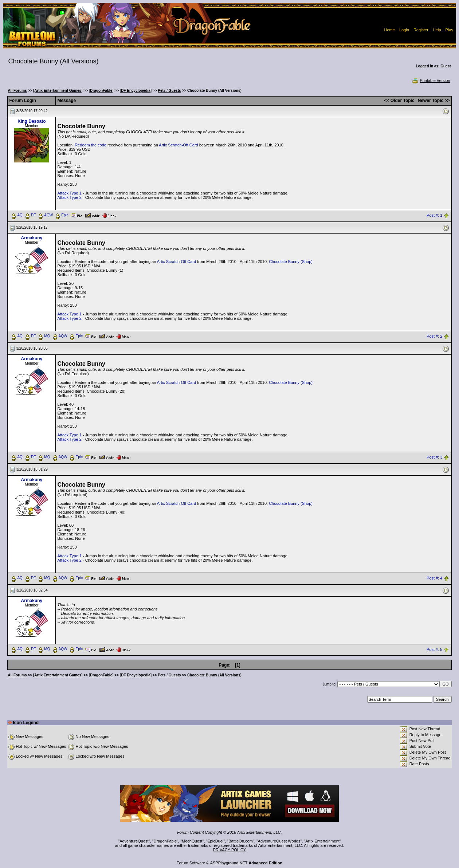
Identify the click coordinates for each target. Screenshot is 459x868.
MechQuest (192, 841)
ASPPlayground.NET (229, 863)
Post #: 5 (434, 649)
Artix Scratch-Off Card (178, 145)
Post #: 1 (434, 215)
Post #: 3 (434, 457)
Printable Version (431, 80)
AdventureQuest (134, 841)
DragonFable (165, 841)
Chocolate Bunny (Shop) (291, 262)
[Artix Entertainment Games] (58, 91)
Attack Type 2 (69, 197)
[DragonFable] (101, 91)
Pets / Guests (169, 91)
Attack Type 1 (69, 193)
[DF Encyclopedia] (136, 91)
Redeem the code (91, 145)
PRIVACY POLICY (230, 850)
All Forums (17, 91)
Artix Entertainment (322, 841)
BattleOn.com (241, 841)
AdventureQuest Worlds (279, 841)
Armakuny (32, 238)
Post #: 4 (434, 578)
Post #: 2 (434, 336)
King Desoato (32, 121)
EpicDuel (215, 841)
